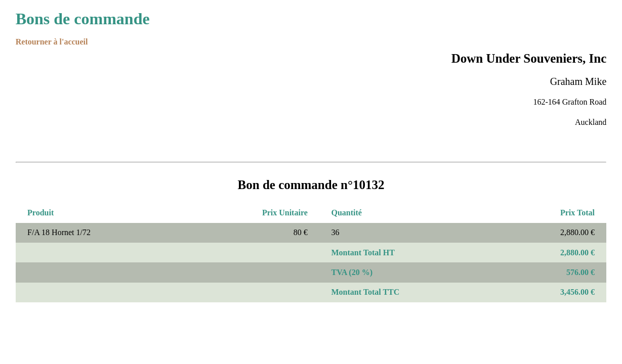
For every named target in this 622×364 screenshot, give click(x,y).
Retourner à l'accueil (52, 42)
